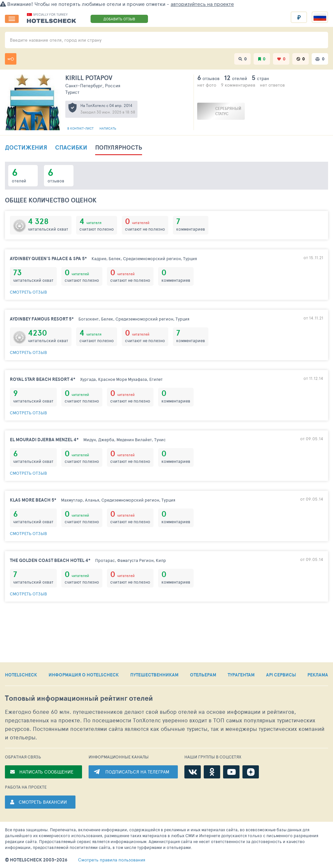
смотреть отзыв (28, 292)
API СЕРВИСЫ (281, 675)
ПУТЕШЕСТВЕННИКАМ (154, 675)
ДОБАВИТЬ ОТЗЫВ (119, 19)
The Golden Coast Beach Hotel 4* (50, 560)
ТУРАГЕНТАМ (241, 675)
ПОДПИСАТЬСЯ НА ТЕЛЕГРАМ (137, 772)
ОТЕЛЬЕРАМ (203, 675)
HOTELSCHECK (21, 675)
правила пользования (112, 860)
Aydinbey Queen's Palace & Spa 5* (48, 258)
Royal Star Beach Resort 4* (43, 379)
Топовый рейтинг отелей (79, 698)
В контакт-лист (81, 128)
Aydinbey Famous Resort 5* (42, 319)
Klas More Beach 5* (33, 500)
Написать (108, 128)
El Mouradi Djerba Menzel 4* (44, 440)
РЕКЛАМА (318, 675)
